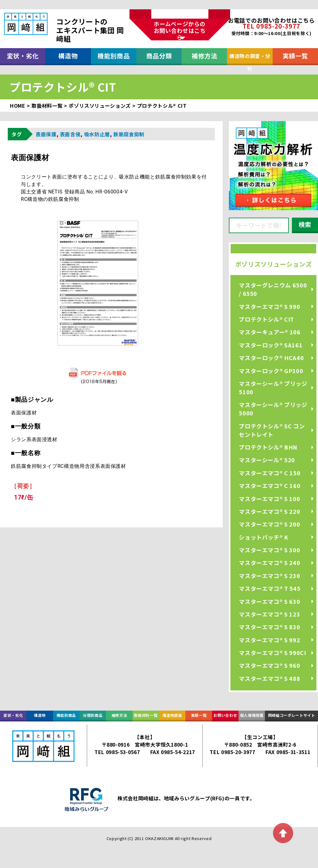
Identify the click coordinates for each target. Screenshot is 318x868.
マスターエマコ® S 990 (269, 306)
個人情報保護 (252, 715)
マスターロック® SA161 (271, 345)
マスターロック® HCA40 (271, 358)
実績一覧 (295, 56)
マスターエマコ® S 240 (269, 563)
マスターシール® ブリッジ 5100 (273, 388)
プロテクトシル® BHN (268, 447)
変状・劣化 (23, 56)
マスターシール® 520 (267, 460)
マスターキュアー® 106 (270, 332)
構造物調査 (172, 715)
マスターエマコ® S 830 (269, 627)
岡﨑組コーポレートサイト (292, 715)
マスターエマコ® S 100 (269, 499)
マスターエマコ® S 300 (269, 550)
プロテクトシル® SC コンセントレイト (272, 430)
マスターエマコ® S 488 (269, 678)
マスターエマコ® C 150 (270, 473)
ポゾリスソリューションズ (274, 264)
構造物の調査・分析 (250, 59)
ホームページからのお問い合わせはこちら (180, 30)
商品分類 (159, 56)
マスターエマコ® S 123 (269, 614)
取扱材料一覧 (146, 715)
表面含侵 (70, 134)
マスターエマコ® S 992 (269, 640)
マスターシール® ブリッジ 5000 (273, 409)
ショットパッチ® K (263, 537)
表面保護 (46, 134)
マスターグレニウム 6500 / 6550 (273, 289)
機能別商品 (114, 56)
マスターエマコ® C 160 (270, 486)
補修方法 (204, 56)
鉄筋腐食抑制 (129, 134)
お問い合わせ (225, 715)
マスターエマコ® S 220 (269, 511)
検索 (305, 224)
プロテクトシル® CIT (266, 319)
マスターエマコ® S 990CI (272, 653)
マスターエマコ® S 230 (269, 576)
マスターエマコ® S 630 (269, 601)
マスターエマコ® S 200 (269, 524)
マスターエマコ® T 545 (270, 588)
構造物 (68, 56)
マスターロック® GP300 (271, 371)
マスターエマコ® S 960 (269, 665)
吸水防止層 (97, 134)
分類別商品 (93, 715)
